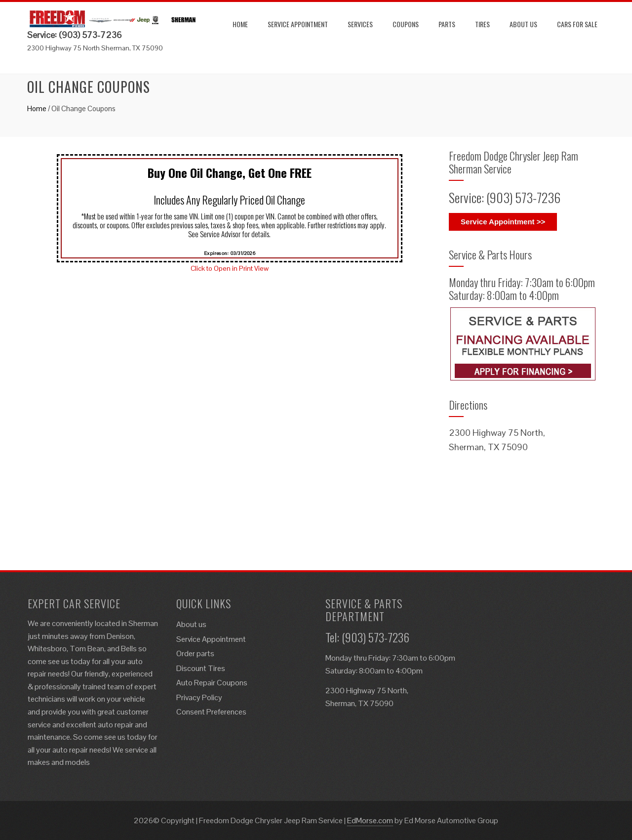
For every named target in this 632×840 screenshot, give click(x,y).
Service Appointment (298, 24)
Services (360, 24)
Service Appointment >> (503, 222)
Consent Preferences (211, 712)
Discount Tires (201, 668)
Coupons (406, 24)
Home (240, 24)
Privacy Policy (199, 697)
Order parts (195, 653)
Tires (482, 24)
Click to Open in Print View (230, 268)
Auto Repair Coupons (212, 683)
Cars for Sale (577, 24)
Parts (447, 24)
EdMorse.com (370, 820)
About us (523, 24)
